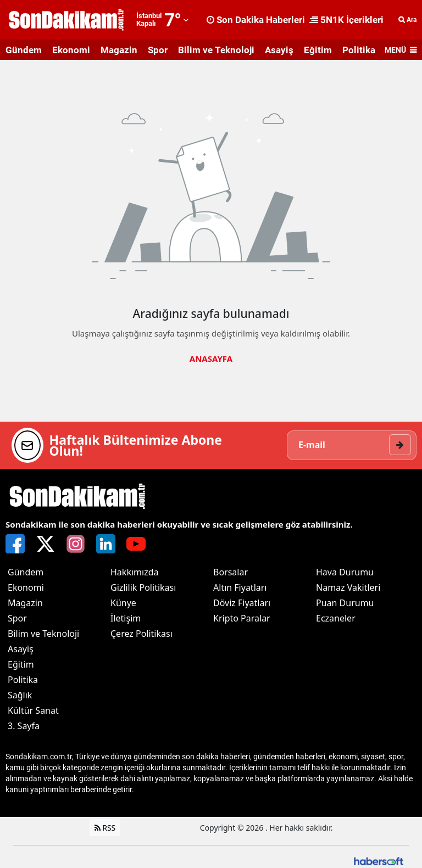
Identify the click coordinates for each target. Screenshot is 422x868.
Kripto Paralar (242, 618)
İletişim (126, 618)
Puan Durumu (345, 603)
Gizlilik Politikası (143, 587)
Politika (359, 50)
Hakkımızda (134, 572)
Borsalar (231, 572)
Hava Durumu (345, 572)
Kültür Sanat (33, 710)
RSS (105, 828)
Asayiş (279, 50)
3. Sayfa (24, 726)
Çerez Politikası (141, 634)
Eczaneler (336, 618)
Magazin (119, 50)
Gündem (24, 50)
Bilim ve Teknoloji (216, 50)
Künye (123, 603)
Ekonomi (71, 50)
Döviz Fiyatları (242, 603)
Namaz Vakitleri (348, 587)
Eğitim (318, 50)
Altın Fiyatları (240, 587)
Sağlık (20, 695)
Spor (158, 50)
